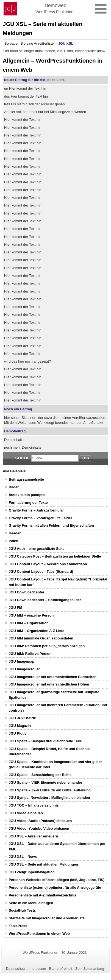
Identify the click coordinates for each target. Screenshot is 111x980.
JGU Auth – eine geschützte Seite (37, 549)
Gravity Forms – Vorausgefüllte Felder (41, 518)
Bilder (14, 487)
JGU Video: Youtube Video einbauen (39, 828)
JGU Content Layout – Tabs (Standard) (41, 571)
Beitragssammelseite (26, 479)
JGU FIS (16, 608)
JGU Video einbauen (26, 813)
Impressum (37, 969)
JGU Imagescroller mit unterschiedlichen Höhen (49, 684)
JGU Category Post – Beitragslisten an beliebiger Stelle (55, 556)
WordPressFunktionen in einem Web (39, 934)
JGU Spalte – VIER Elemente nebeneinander (45, 782)
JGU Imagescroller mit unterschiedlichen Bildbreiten (53, 677)
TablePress (18, 926)
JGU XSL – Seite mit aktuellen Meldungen (43, 864)
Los (85, 458)
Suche (23, 458)
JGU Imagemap (22, 661)
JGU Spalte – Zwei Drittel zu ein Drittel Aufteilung (50, 790)
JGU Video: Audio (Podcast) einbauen (40, 821)
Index (13, 541)
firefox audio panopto (27, 495)
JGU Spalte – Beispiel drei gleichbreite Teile (45, 741)
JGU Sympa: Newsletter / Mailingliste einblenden (49, 798)
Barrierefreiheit (61, 969)
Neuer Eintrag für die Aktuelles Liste (34, 80)
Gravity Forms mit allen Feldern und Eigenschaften (51, 525)
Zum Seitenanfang (90, 969)
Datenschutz (16, 969)
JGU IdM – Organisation (29, 623)
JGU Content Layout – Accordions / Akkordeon (48, 564)
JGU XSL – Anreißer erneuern (33, 836)
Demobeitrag (15, 431)
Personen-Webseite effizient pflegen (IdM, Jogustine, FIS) (57, 880)
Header (15, 533)
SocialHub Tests (22, 910)
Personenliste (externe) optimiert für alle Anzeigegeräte (55, 887)
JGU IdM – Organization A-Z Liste (37, 631)
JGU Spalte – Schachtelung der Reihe (40, 775)
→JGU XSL (64, 43)
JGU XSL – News (23, 857)
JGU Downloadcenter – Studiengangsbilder (45, 600)
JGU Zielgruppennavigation (32, 872)
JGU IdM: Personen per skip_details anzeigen (47, 646)
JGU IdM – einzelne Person (31, 615)
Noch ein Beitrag (18, 409)
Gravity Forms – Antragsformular (36, 510)
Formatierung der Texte (28, 503)
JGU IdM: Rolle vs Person (30, 654)
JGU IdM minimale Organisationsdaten (41, 638)
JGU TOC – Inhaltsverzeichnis (34, 805)
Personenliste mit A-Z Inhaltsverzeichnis (43, 895)
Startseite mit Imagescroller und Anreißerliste (47, 918)
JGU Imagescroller (24, 669)
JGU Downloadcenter (27, 592)
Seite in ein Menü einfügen (31, 903)
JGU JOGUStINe (22, 718)
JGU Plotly (18, 733)
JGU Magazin (20, 726)
